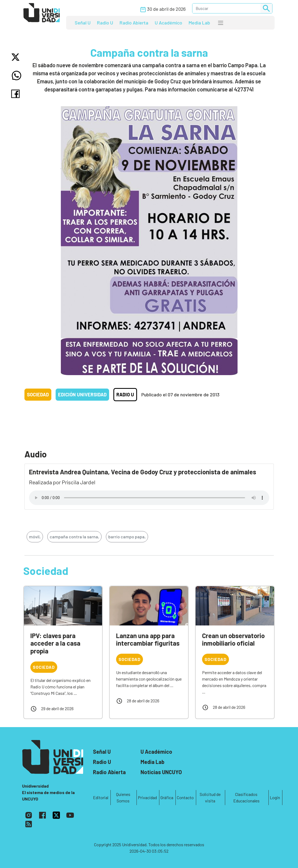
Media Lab (199, 23)
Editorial (101, 797)
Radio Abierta (134, 23)
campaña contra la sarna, (74, 537)
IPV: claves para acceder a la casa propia (55, 643)
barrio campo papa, (127, 537)
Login (275, 797)
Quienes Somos (123, 797)
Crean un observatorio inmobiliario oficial (233, 639)
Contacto (185, 797)
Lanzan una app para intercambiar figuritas (148, 639)
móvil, (35, 537)
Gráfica (167, 797)
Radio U (105, 23)
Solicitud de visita (210, 797)
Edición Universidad (82, 394)
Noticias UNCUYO (161, 772)
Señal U (83, 23)
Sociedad (38, 394)
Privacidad (147, 797)
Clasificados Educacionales (246, 797)
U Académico (168, 23)
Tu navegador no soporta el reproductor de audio (149, 498)
